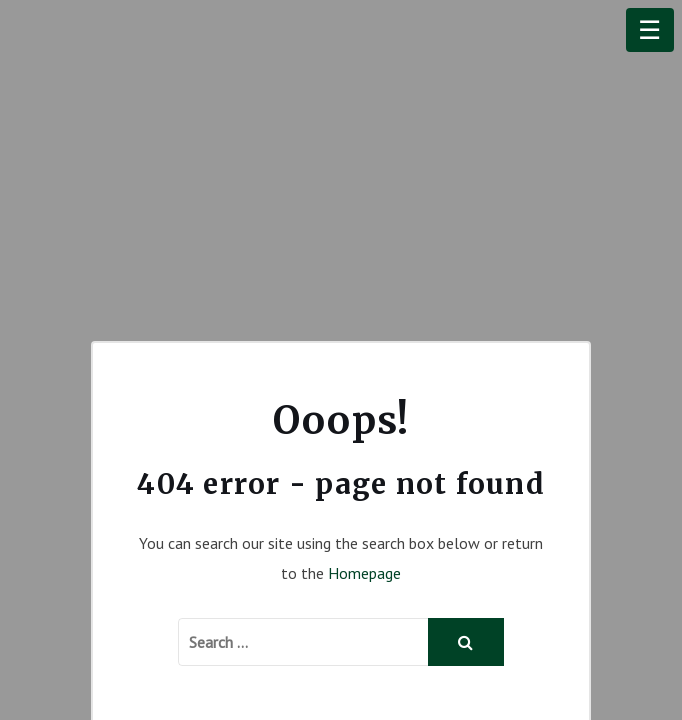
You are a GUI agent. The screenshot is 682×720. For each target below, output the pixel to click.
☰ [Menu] (650, 29)
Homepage (364, 573)
